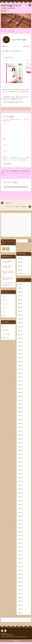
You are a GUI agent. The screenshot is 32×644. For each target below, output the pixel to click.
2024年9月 (20, 298)
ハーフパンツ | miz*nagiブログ (7, 287)
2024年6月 (20, 302)
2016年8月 (20, 592)
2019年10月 (20, 445)
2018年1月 (20, 526)
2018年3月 (20, 518)
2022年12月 (20, 321)
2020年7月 (20, 410)
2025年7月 (20, 290)
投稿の (5, 332)
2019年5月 (20, 464)
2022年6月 (20, 337)
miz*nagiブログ (5, 636)
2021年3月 (20, 383)
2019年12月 (20, 437)
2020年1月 (20, 433)
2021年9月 (20, 364)
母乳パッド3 (5, 273)
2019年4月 (20, 468)
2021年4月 (20, 379)
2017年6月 (20, 553)
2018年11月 (20, 487)
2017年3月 (20, 565)
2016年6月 (20, 600)
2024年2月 (20, 310)
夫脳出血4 (20, 260)
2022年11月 (20, 325)
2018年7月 (20, 503)
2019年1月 (20, 480)
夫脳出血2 (20, 268)
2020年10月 (20, 402)
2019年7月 (20, 456)
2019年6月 (20, 460)
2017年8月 (20, 545)
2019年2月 (20, 476)
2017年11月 (20, 534)
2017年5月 (20, 557)
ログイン (4, 328)
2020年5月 (20, 418)
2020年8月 (20, 406)
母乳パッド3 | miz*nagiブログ (8, 280)
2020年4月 (20, 422)
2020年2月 (20, 429)
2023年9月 (20, 313)
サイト (5, 153)
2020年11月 (20, 398)
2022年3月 (20, 348)
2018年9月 (20, 495)
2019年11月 (20, 441)
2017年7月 (20, 549)
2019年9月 (20, 449)
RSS (2, 11)
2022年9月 (20, 333)
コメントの (6, 336)
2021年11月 (20, 360)
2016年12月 (20, 576)
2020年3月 (20, 426)
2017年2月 (20, 569)
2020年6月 (20, 414)
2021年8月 (20, 368)
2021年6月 (20, 375)
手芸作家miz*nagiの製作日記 (7, 637)
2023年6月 (20, 317)
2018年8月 (20, 499)
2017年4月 (20, 561)
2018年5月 (20, 511)
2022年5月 (20, 340)
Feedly (5, 11)
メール (5, 147)
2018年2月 (20, 522)
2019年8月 (20, 453)
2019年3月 (20, 472)
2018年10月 (20, 491)
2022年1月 (20, 352)
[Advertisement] (16, 227)
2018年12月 (20, 484)
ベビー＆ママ (5, 306)
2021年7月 (20, 371)
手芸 (5, 46)
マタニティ (5, 310)
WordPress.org (6, 340)
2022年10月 (20, 329)
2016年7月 (20, 596)
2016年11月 (20, 580)
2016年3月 (20, 611)
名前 (5, 141)
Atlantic (7, 269)
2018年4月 (20, 514)
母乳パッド (5, 280)
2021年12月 (20, 356)
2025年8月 (20, 286)
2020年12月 (20, 395)
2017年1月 (20, 572)
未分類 (4, 318)
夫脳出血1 (20, 272)
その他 (4, 298)
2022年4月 (20, 344)
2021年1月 (20, 391)
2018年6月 (20, 507)
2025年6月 (20, 294)
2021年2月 (20, 387)
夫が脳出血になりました (23, 276)
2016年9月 (20, 588)
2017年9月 (20, 542)
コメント (5, 124)
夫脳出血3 (20, 264)
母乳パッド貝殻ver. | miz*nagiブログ (8, 275)
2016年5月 (20, 603)
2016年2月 (20, 615)
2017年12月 (20, 530)
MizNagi (27, 46)
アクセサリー (5, 302)
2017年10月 (20, 538)
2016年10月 (20, 584)
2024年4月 (20, 306)
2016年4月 (20, 607)
